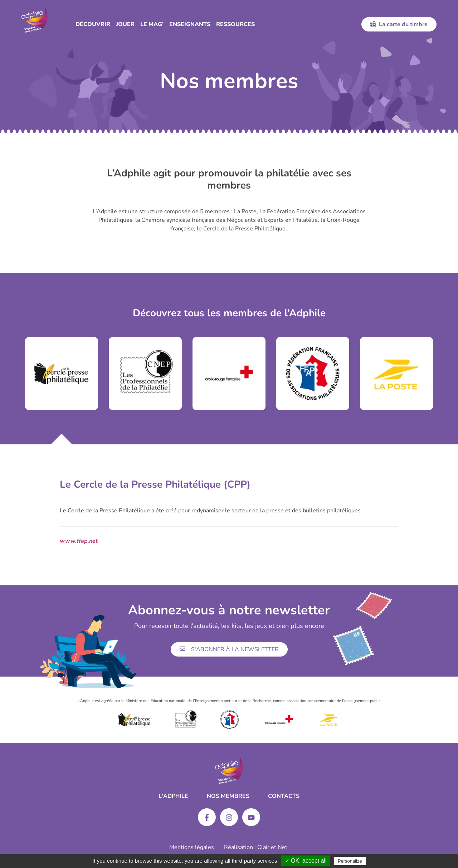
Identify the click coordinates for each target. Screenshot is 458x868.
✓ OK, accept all (306, 861)
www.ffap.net (79, 541)
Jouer (125, 24)
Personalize (350, 861)
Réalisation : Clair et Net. (256, 847)
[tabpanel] (62, 374)
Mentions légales (192, 847)
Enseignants (190, 24)
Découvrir (93, 24)
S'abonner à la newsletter (229, 649)
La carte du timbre (399, 24)
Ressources (235, 24)
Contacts (284, 796)
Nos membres (228, 796)
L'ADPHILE (173, 796)
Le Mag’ (152, 24)
